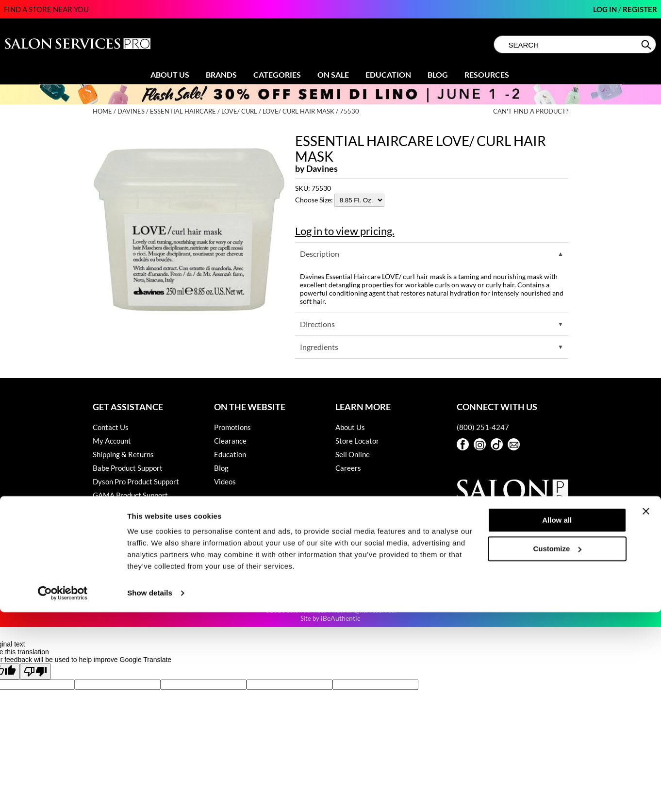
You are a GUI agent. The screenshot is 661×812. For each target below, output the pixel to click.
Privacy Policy (115, 522)
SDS (99, 549)
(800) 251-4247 (483, 427)
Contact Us (111, 427)
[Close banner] (646, 711)
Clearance (230, 441)
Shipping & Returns (123, 454)
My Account (112, 441)
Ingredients (319, 347)
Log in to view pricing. (345, 231)
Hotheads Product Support (135, 509)
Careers (348, 468)
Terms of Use (113, 563)
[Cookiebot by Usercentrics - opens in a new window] (63, 793)
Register (640, 9)
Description (320, 254)
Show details (150, 793)
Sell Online (353, 454)
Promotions (232, 427)
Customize (558, 748)
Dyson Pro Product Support (136, 481)
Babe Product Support (128, 468)
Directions (317, 324)
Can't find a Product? (531, 111)
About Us (170, 75)
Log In (606, 9)
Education (388, 75)
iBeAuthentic (341, 618)
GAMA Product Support (130, 495)
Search (647, 45)
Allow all (557, 720)
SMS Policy (110, 536)
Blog (438, 75)
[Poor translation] (35, 671)
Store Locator (357, 441)
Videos (225, 481)
